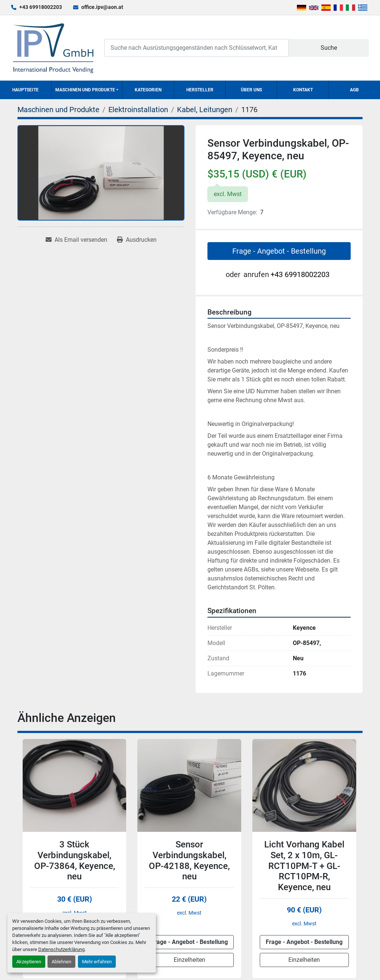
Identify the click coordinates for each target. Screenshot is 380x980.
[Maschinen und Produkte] (58, 110)
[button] (87, 90)
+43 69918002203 (41, 7)
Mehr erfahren (97, 962)
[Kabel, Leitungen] (205, 110)
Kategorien (148, 90)
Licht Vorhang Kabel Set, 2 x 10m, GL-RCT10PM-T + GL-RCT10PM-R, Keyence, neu (304, 866)
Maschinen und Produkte (85, 90)
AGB (354, 90)
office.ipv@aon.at (102, 7)
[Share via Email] (76, 240)
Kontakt (303, 90)
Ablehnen (61, 962)
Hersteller (200, 90)
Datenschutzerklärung (61, 949)
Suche (329, 48)
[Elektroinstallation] (138, 110)
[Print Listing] (137, 240)
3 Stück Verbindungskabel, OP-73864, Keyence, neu (75, 860)
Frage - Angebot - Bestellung (279, 251)
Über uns (251, 90)
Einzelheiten (189, 960)
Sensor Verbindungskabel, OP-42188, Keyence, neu (189, 860)
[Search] (196, 48)
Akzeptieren (29, 962)
